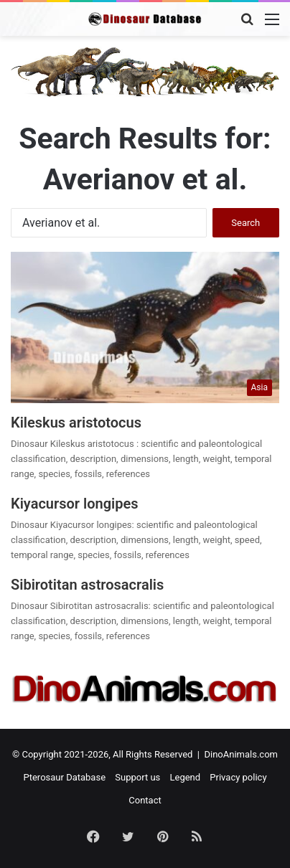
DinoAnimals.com (241, 754)
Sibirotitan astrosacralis (87, 585)
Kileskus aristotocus (76, 423)
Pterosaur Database (64, 777)
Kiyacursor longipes (75, 504)
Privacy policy (238, 777)
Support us (137, 777)
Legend (186, 777)
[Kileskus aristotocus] (145, 327)
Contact (145, 800)
